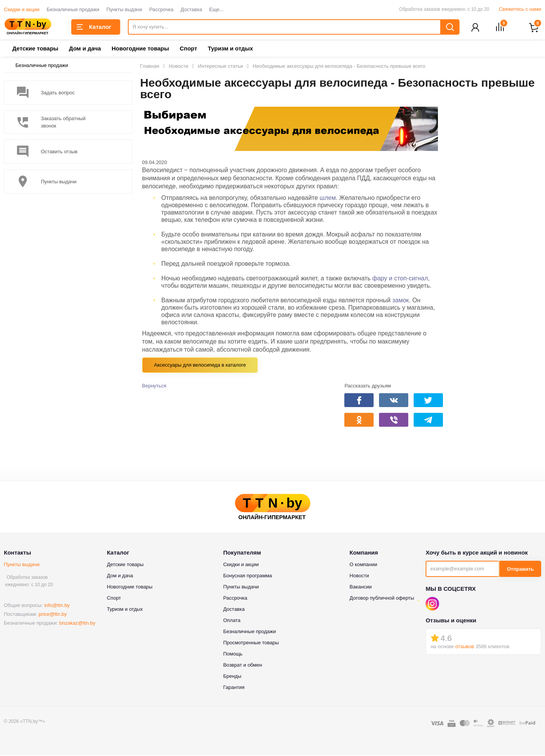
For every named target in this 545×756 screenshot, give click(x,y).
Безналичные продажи (73, 9)
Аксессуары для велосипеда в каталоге (200, 366)
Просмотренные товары (251, 643)
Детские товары (35, 49)
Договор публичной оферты (382, 599)
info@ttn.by (57, 606)
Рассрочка (162, 9)
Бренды (232, 677)
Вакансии (361, 588)
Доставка (191, 9)
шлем (328, 199)
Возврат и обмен (242, 666)
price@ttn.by (53, 615)
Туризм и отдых (230, 49)
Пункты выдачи (124, 9)
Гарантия (234, 688)
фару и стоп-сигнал (400, 279)
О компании (364, 565)
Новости (359, 576)
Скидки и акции (22, 9)
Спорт (188, 49)
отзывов (465, 647)
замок (400, 301)
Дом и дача (85, 49)
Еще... (216, 9)
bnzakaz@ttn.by (77, 624)
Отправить (520, 570)
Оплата (232, 621)
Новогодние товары (140, 49)
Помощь (233, 655)
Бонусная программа (247, 576)
